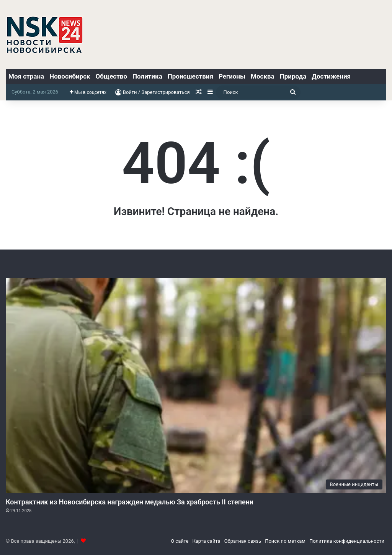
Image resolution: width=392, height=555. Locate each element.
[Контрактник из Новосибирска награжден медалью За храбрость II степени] (196, 386)
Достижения (331, 76)
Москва (263, 76)
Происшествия (190, 76)
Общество (111, 76)
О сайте (180, 541)
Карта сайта (206, 541)
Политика (147, 76)
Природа (293, 76)
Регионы (232, 76)
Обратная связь (243, 541)
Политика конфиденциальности (347, 541)
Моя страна (26, 76)
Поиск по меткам (285, 541)
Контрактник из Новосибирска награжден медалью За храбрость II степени (130, 502)
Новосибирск (70, 76)
